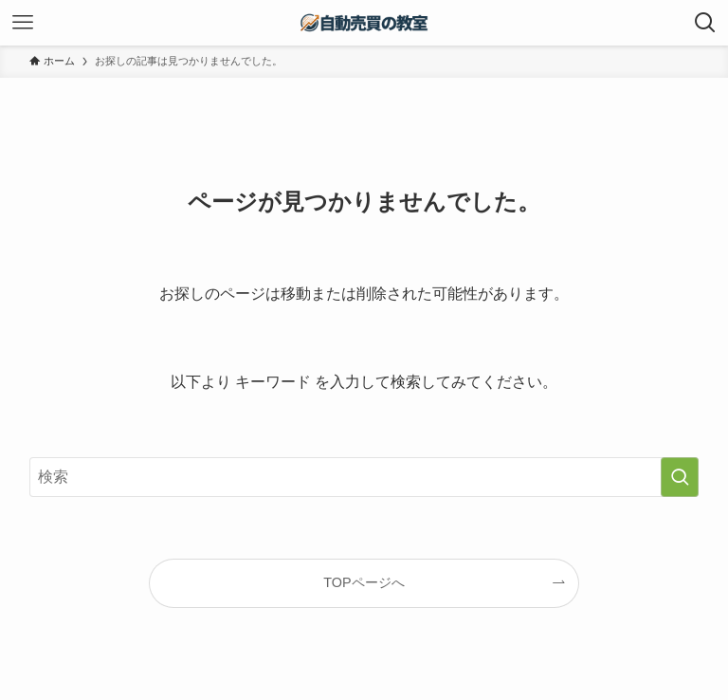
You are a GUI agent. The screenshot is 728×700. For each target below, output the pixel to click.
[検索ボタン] (705, 23)
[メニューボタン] (23, 23)
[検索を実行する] (680, 477)
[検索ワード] (364, 477)
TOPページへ (364, 582)
